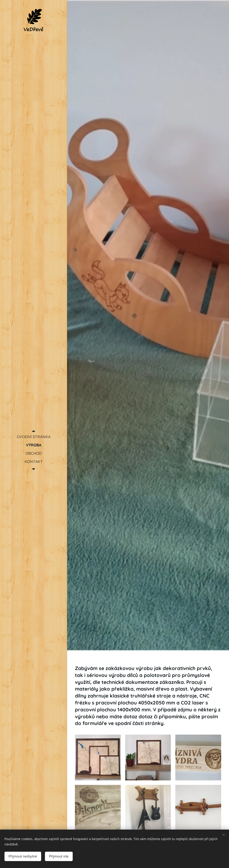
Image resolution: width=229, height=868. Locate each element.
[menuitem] (34, 437)
